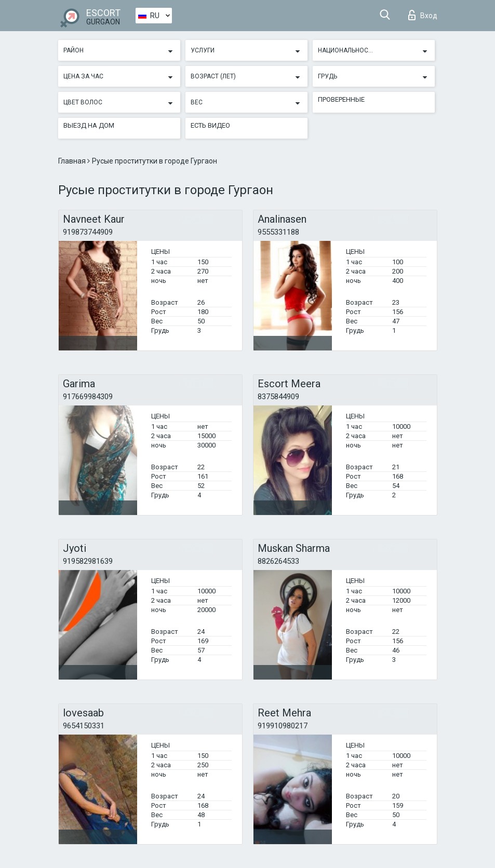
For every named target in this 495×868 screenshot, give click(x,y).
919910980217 (283, 726)
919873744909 (88, 232)
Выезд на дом (89, 125)
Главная (73, 161)
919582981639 (88, 561)
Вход (423, 15)
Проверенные (341, 99)
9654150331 (84, 726)
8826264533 (278, 561)
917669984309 (88, 397)
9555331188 (278, 232)
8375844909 (278, 397)
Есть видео (210, 125)
